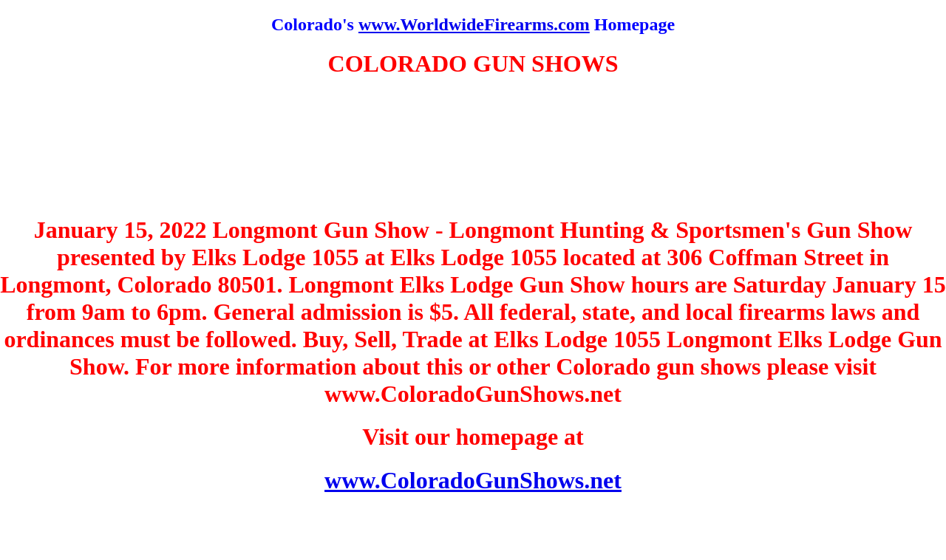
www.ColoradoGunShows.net (473, 480)
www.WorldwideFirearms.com (474, 24)
